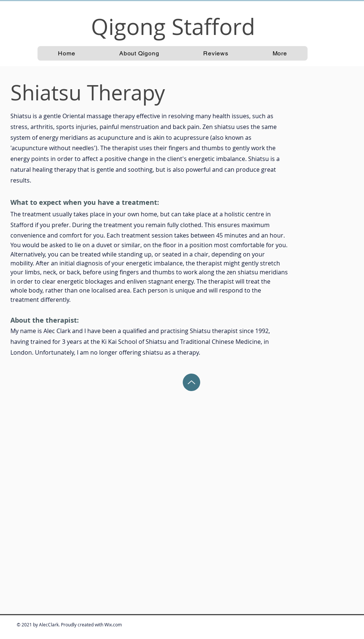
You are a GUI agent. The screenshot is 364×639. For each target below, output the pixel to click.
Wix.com (113, 625)
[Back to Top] (191, 382)
